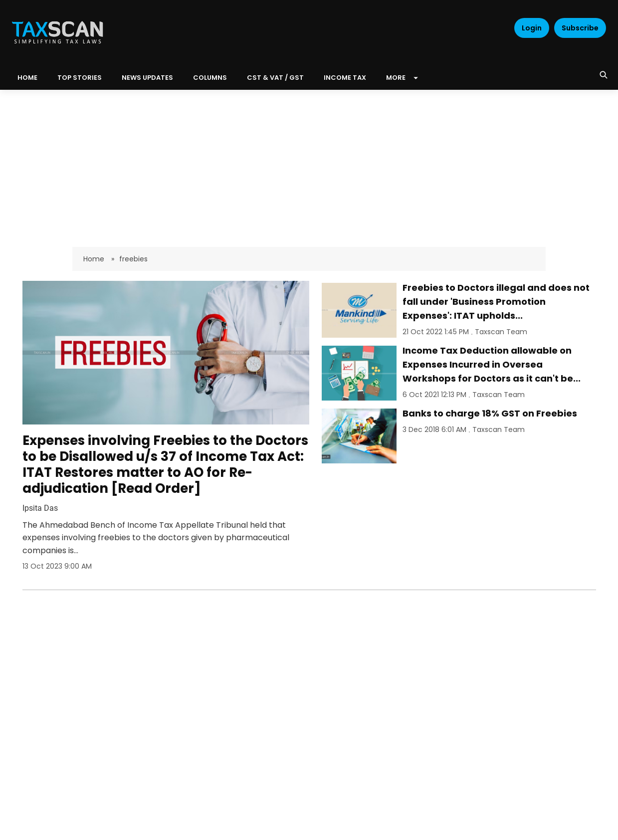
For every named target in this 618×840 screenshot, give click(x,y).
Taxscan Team (501, 332)
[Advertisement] (309, 165)
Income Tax (345, 78)
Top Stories (80, 78)
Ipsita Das (40, 508)
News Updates (147, 78)
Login (532, 28)
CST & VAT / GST (275, 78)
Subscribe (580, 28)
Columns (210, 78)
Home (95, 259)
